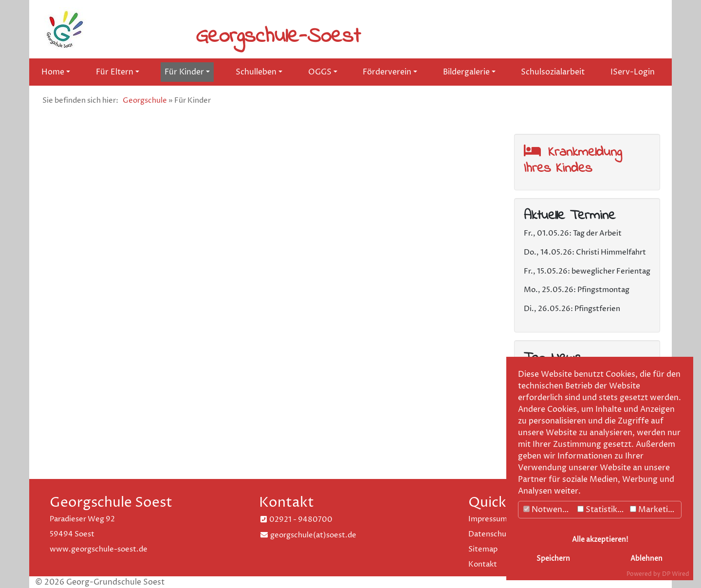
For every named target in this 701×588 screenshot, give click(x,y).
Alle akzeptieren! (600, 540)
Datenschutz (491, 534)
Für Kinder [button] (184, 72)
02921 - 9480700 (301, 520)
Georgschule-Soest (278, 37)
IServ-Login (633, 72)
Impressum (488, 519)
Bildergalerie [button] (466, 72)
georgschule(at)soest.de (313, 535)
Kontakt (483, 564)
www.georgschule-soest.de (99, 549)
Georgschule (145, 101)
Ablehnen (646, 559)
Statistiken (602, 510)
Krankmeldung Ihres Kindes (573, 160)
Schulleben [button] (256, 72)
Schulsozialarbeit (553, 72)
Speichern (553, 559)
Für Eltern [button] (115, 72)
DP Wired (676, 574)
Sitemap (483, 549)
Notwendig (549, 510)
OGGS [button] (320, 72)
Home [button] (53, 72)
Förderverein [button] (387, 72)
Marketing (654, 510)
